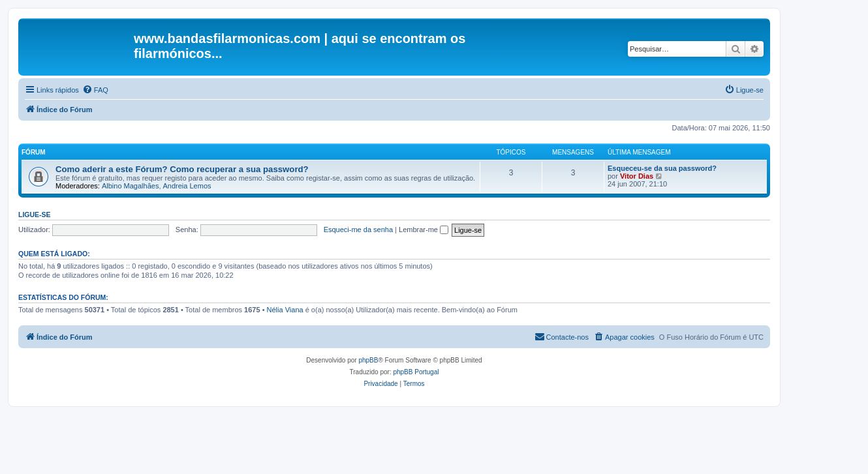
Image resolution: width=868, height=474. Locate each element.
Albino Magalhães (130, 186)
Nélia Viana (285, 310)
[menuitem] (95, 90)
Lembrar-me (424, 230)
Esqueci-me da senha (358, 230)
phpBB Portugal (416, 372)
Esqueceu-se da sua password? (662, 168)
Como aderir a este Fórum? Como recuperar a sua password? (182, 169)
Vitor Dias (637, 176)
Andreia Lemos (187, 186)
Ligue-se (35, 215)
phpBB (368, 360)
